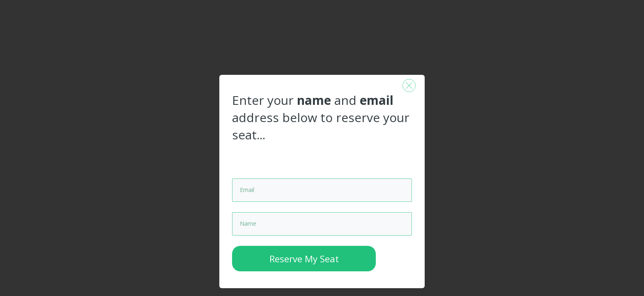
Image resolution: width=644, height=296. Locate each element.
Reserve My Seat (304, 269)
